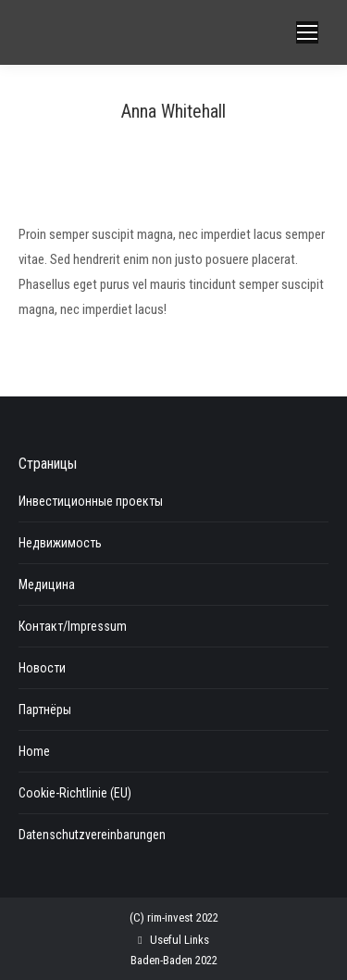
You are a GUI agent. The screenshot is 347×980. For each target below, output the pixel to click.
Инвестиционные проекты (91, 501)
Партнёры (45, 710)
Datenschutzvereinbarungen (92, 835)
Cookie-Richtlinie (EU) (75, 793)
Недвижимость (60, 543)
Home (34, 751)
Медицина (47, 584)
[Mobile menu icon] (307, 32)
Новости (42, 668)
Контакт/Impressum (73, 626)
